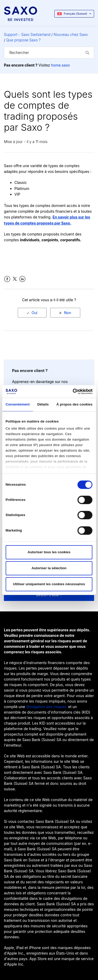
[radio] (32, 313)
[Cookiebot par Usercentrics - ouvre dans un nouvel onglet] (70, 391)
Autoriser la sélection (49, 568)
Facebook (7, 279)
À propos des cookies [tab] (74, 404)
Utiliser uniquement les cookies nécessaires (49, 584)
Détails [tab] (43, 404)
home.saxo (60, 65)
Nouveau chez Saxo (71, 34)
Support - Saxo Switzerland (27, 34)
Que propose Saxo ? (23, 40)
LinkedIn (22, 279)
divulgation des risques (46, 707)
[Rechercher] (49, 53)
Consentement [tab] (18, 404)
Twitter (15, 279)
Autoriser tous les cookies (49, 552)
